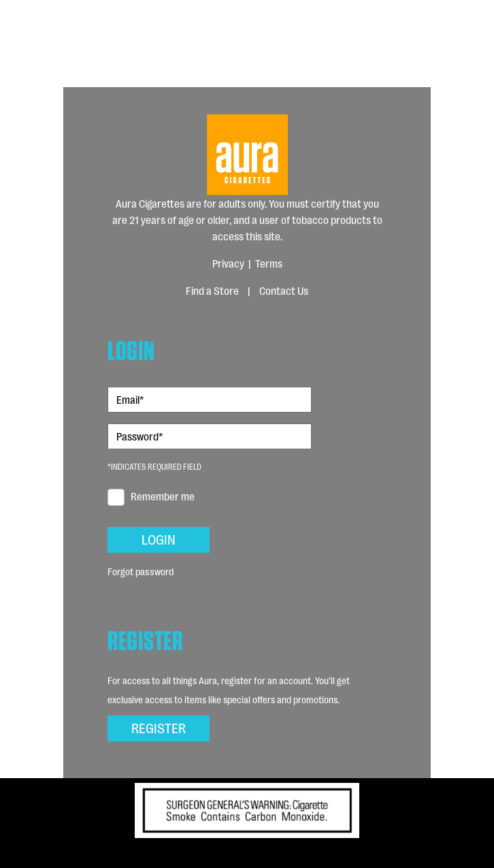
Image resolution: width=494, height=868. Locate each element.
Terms (269, 263)
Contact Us (284, 290)
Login (159, 539)
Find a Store (212, 290)
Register (159, 727)
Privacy (228, 263)
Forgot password (141, 571)
